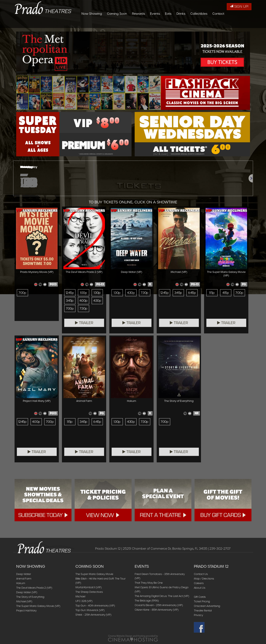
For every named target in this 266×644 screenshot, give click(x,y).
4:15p (226, 293)
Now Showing (116, 24)
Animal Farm (24, 579)
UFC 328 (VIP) (84, 601)
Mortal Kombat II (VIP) (89, 587)
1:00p (83, 293)
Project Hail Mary (26, 611)
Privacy (198, 615)
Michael (80, 596)
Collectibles (224, 24)
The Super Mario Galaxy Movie (94, 574)
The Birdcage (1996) (147, 601)
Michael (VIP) (24, 601)
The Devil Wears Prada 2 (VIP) (34, 588)
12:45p (70, 293)
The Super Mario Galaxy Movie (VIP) (38, 606)
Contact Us (201, 574)
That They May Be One (149, 583)
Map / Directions (204, 579)
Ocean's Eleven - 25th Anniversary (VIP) (159, 605)
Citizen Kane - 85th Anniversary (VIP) (157, 610)
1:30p (97, 293)
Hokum (21, 583)
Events (180, 24)
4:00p (83, 301)
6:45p (192, 293)
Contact (243, 24)
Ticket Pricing (202, 601)
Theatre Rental (203, 611)
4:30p (97, 301)
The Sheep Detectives (89, 592)
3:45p (70, 301)
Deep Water (24, 574)
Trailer (84, 323)
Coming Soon (142, 24)
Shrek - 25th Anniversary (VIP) (93, 615)
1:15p (212, 293)
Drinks (206, 24)
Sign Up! (239, 7)
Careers (199, 583)
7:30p (83, 309)
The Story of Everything (30, 597)
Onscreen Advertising (207, 606)
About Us (200, 588)
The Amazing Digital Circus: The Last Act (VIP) (162, 596)
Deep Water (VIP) (27, 592)
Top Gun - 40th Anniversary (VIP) (95, 606)
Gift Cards (200, 597)
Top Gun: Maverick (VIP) (90, 610)
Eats (193, 24)
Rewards (163, 24)
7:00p (22, 293)
